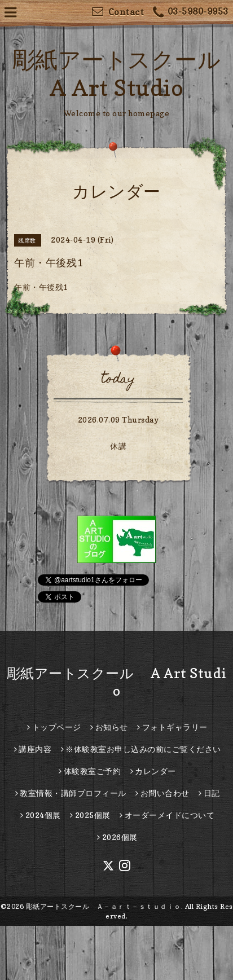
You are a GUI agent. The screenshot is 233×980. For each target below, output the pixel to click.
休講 (118, 446)
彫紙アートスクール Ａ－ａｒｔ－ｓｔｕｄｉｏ (104, 906)
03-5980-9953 (191, 13)
